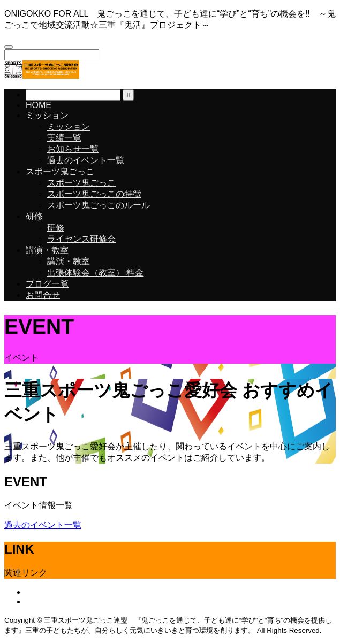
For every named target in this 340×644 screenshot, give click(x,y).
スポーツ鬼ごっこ (60, 171)
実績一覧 (64, 138)
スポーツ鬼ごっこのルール (99, 205)
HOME (39, 105)
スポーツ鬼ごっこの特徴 (94, 194)
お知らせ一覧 (73, 149)
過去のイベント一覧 (86, 160)
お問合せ (43, 295)
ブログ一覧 (47, 284)
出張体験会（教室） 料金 (95, 273)
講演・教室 (47, 250)
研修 (34, 216)
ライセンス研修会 (81, 239)
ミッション (47, 115)
